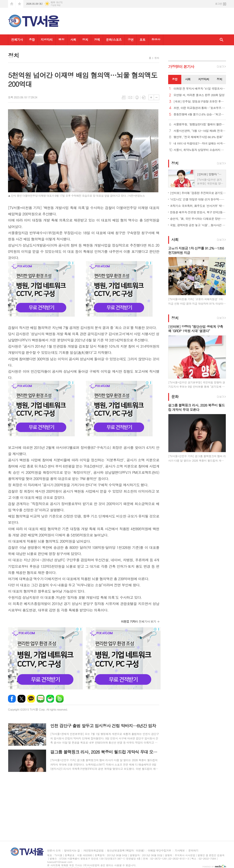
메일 (130, 97)
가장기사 (181, 67)
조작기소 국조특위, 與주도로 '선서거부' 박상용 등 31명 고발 (198, 206)
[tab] (175, 79)
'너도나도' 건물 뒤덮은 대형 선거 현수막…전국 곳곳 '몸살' (198, 199)
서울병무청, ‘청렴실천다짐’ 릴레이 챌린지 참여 (200, 124)
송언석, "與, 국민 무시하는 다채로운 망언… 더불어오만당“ (198, 219)
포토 (142, 40)
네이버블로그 (41, 699)
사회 (73, 40)
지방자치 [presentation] (204, 79)
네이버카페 (50, 699)
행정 (61, 40)
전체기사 (17, 40)
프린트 (137, 97)
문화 (175, 397)
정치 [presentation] (219, 79)
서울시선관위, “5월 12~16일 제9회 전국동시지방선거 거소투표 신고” (200, 131)
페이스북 (12, 699)
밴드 (60, 699)
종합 (32, 40)
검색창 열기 (222, 40)
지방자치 (47, 40)
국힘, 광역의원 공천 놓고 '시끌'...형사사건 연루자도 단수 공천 (198, 225)
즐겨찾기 (20, 4)
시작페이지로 (12, 4)
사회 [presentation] (188, 79)
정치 (85, 40)
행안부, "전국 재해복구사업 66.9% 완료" (198, 137)
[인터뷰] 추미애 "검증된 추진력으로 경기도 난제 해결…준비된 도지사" (198, 193)
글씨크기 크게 (151, 97)
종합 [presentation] (175, 79)
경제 (97, 40)
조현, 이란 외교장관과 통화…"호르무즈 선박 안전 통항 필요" (200, 108)
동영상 (156, 40)
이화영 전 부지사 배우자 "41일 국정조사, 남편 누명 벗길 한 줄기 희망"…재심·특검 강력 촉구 (200, 89)
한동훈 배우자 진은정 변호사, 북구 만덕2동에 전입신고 (198, 212)
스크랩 (144, 97)
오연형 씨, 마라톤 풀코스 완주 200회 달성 (199, 95)
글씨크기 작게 (156, 97)
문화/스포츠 (114, 40)
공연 (131, 40)
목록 (124, 97)
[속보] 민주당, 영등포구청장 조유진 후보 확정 (200, 102)
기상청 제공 (55, 5)
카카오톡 (31, 699)
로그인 (219, 4)
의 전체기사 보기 (138, 621)
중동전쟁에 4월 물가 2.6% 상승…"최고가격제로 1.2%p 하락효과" (200, 114)
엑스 (21, 699)
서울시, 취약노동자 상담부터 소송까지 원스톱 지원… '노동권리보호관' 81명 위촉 (200, 150)
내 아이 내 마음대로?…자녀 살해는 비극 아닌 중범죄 (200, 144)
